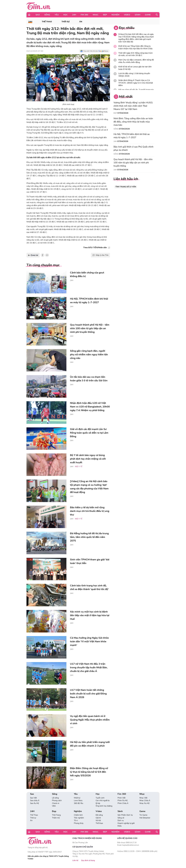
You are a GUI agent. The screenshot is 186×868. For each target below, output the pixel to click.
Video (127, 15)
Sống (47, 15)
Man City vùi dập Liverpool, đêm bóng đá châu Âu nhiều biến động (136, 61)
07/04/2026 (123, 113)
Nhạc (96, 15)
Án (81, 22)
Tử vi (76, 820)
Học (65, 15)
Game (148, 15)
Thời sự (66, 22)
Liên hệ (75, 860)
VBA (54, 806)
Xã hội (98, 820)
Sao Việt (33, 798)
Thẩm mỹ (56, 818)
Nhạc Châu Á (145, 800)
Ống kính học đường (104, 806)
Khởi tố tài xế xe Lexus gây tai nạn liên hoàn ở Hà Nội (135, 68)
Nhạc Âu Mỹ (144, 803)
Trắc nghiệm (79, 818)
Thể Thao (47, 22)
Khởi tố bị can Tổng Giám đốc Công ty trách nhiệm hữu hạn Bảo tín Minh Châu (135, 47)
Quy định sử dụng (88, 860)
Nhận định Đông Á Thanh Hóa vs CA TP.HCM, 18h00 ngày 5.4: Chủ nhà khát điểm (136, 83)
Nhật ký (77, 798)
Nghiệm (115, 15)
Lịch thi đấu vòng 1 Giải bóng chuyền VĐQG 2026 (134, 75)
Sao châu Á (35, 800)
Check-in (56, 803)
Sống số (121, 818)
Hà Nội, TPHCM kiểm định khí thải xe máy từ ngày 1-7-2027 (132, 136)
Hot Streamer (145, 818)
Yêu (57, 15)
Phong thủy (79, 823)
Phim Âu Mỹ (123, 800)
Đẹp (105, 15)
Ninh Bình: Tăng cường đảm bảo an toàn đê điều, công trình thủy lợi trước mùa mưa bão (133, 122)
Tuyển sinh (100, 798)
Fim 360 (84, 15)
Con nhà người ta (103, 800)
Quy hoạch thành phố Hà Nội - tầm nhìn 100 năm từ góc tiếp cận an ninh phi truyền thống (133, 163)
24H (74, 15)
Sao (38, 15)
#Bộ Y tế (79, 467)
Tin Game (143, 815)
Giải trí (98, 818)
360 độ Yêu (78, 803)
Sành (138, 15)
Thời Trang (56, 815)
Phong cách (57, 800)
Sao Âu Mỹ (35, 803)
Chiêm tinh (78, 815)
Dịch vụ (121, 820)
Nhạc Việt (143, 798)
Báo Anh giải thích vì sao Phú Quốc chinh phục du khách (133, 148)
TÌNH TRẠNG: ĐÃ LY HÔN (126, 187)
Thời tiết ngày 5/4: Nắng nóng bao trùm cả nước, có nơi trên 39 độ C (136, 54)
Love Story (78, 800)
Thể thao (99, 823)
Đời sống (99, 815)
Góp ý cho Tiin (100, 255)
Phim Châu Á (123, 803)
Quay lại (33, 255)
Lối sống (55, 798)
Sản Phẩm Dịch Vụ (125, 815)
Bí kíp (98, 803)
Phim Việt (121, 798)
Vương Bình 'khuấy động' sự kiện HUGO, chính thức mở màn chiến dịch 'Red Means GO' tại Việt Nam (133, 106)
